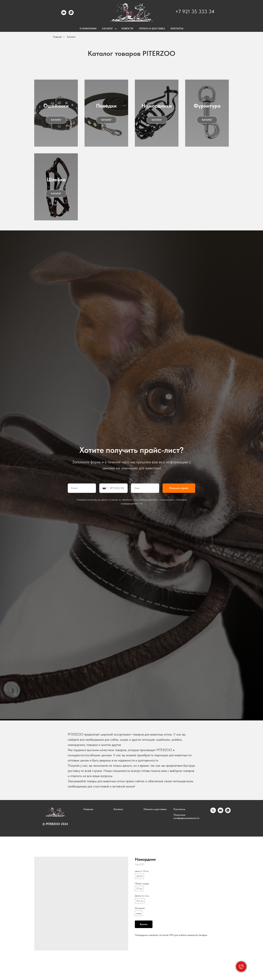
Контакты (179, 809)
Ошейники (56, 106)
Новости (127, 28)
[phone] (213, 812)
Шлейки (56, 180)
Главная (57, 37)
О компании (88, 28)
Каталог (71, 37)
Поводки (106, 106)
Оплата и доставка (155, 809)
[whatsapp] (228, 812)
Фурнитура (207, 106)
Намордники (157, 106)
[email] (220, 812)
